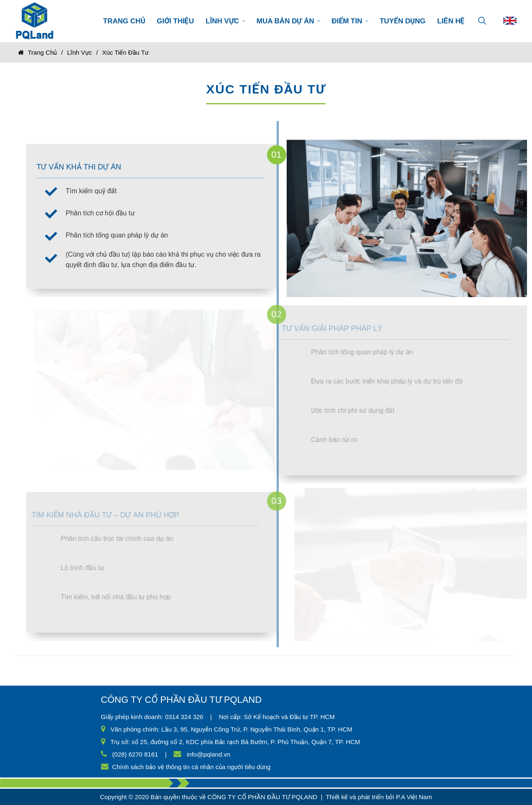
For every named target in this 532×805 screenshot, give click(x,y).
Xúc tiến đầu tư (125, 52)
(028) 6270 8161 (135, 754)
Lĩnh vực (80, 52)
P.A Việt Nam (414, 797)
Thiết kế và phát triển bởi (360, 797)
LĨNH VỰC (225, 21)
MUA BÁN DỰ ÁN (288, 21)
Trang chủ (43, 52)
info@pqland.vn (209, 754)
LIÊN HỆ (451, 21)
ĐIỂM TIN (350, 21)
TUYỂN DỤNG (403, 21)
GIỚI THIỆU (175, 21)
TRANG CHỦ (124, 21)
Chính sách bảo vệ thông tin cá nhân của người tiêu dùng (192, 767)
